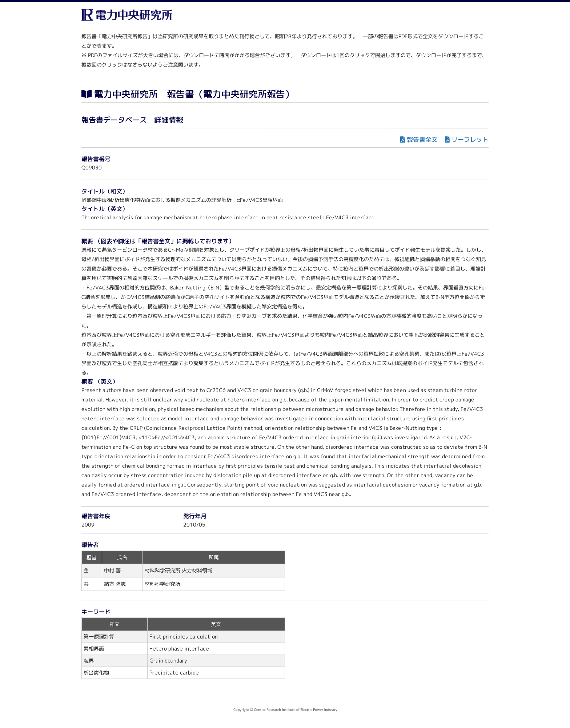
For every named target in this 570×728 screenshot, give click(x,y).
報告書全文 (422, 139)
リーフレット (470, 139)
